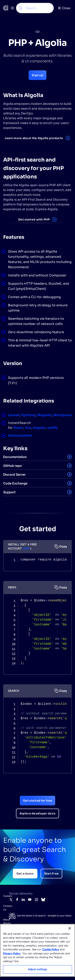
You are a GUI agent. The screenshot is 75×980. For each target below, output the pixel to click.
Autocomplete (20, 435)
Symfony (28, 415)
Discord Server (14, 474)
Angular (39, 428)
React (18, 428)
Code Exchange (15, 483)
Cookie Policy (51, 949)
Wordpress (63, 415)
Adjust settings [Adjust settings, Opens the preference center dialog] (38, 969)
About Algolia (5, 921)
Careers (5, 896)
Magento (44, 415)
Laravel (14, 415)
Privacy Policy (12, 953)
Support (9, 492)
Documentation (15, 457)
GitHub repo (12, 466)
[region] (37, 950)
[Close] (70, 928)
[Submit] (21, 8)
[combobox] (35, 8)
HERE (26, 548)
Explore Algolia (46, 209)
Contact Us (5, 908)
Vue (28, 428)
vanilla (52, 428)
